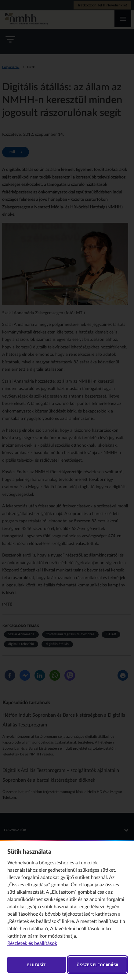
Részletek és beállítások (32, 943)
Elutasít (36, 965)
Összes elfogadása (97, 965)
